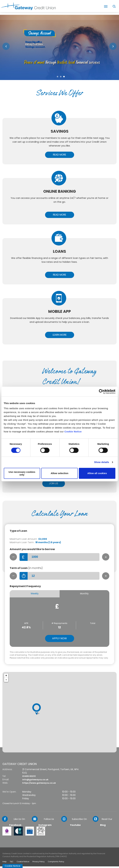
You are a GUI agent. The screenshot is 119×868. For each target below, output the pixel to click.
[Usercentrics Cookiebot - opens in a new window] (101, 392)
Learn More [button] (60, 335)
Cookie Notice (73, 432)
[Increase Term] (105, 577)
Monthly (84, 595)
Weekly (35, 595)
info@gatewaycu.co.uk (36, 781)
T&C (12, 863)
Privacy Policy (39, 863)
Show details (102, 462)
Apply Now (59, 640)
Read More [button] (60, 155)
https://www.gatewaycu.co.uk (41, 784)
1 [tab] (57, 77)
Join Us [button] (54, 484)
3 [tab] (64, 77)
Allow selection (59, 473)
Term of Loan (26, 569)
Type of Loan (18, 532)
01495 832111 (29, 778)
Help (4, 863)
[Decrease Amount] (14, 558)
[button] (6, 46)
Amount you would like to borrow (32, 550)
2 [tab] (61, 77)
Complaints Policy (56, 863)
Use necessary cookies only (22, 473)
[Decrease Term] (14, 577)
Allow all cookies (97, 473)
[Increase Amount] (105, 558)
